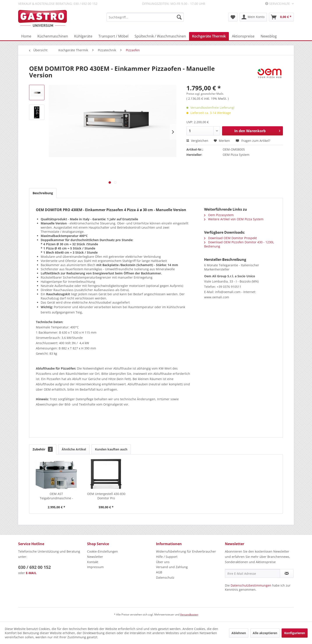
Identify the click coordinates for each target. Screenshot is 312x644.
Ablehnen (239, 633)
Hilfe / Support (167, 557)
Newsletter (95, 557)
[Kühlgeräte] (83, 36)
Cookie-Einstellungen (103, 551)
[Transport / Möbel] (113, 36)
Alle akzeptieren (265, 633)
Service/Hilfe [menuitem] (278, 4)
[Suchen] (179, 17)
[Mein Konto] (253, 17)
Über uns (163, 562)
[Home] (26, 36)
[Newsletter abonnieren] (287, 573)
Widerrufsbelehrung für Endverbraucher (186, 551)
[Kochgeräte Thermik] (209, 36)
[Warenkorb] (281, 17)
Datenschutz (165, 577)
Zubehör (43, 449)
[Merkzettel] (233, 17)
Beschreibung (43, 193)
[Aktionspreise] (243, 36)
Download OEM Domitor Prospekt (230, 238)
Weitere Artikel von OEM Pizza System (234, 219)
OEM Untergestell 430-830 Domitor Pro (106, 496)
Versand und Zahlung (172, 567)
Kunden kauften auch (111, 449)
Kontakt (93, 562)
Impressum (95, 567)
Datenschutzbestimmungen (251, 585)
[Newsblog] (269, 36)
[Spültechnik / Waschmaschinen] (160, 36)
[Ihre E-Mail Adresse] (252, 573)
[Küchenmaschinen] (53, 36)
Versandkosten (189, 615)
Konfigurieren (295, 633)
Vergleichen (197, 141)
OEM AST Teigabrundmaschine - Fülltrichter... (56, 496)
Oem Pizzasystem (219, 215)
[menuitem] (145, 17)
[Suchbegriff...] (145, 17)
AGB (159, 572)
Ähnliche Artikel (74, 449)
